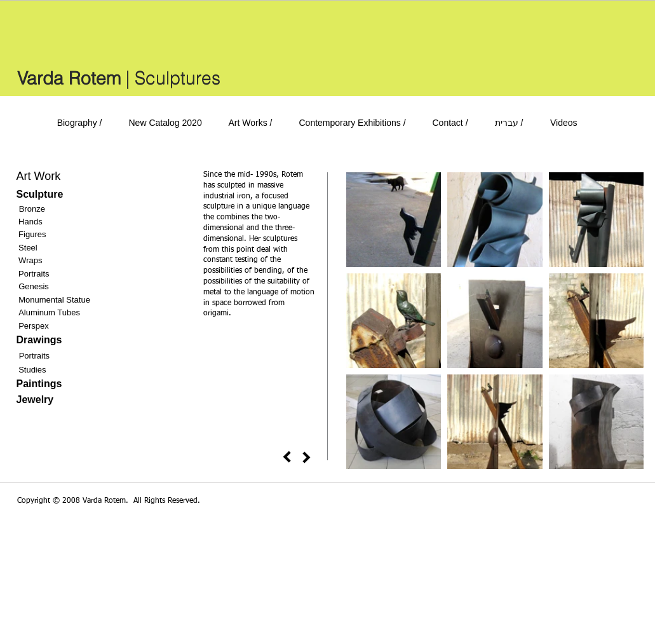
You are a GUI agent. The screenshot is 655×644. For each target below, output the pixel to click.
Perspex (34, 326)
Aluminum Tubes (49, 312)
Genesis (34, 286)
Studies (32, 370)
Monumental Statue (54, 300)
